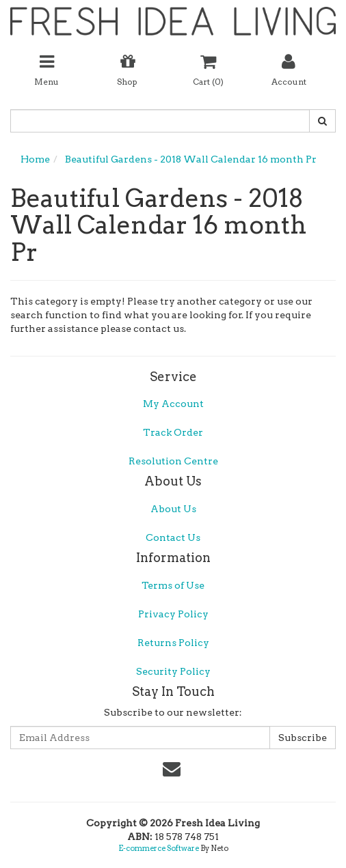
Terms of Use (173, 585)
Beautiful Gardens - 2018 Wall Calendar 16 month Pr (191, 159)
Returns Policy (173, 643)
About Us (173, 509)
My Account (173, 404)
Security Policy (173, 671)
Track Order (173, 432)
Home (35, 159)
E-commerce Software (159, 848)
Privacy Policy (173, 614)
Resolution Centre (173, 461)
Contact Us (173, 537)
